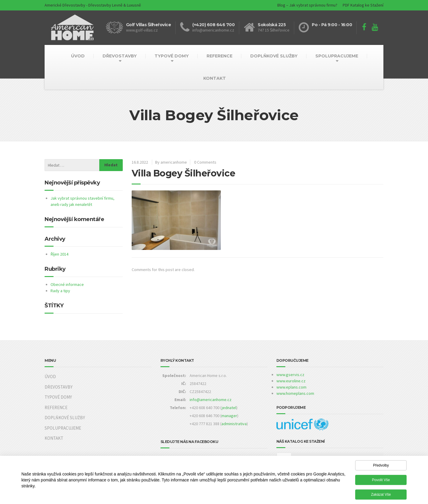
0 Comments (205, 162)
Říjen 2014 (59, 254)
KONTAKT (215, 78)
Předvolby (381, 467)
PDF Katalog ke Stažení (363, 5)
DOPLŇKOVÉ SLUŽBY (274, 56)
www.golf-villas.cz (142, 30)
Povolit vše (381, 482)
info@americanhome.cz (211, 400)
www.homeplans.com (295, 393)
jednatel (229, 408)
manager (229, 416)
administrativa (234, 424)
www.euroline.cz (291, 381)
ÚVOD (78, 56)
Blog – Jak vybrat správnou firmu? (307, 5)
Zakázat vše (381, 496)
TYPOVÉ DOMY (172, 56)
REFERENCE (219, 56)
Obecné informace (67, 284)
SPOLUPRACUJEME (337, 56)
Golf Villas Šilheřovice (149, 25)
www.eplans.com (291, 387)
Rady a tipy (60, 291)
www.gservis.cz (290, 375)
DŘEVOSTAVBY (120, 56)
